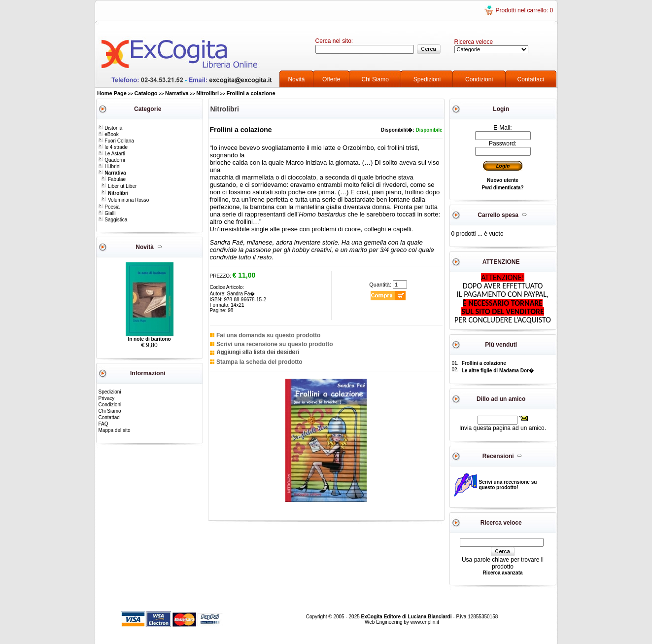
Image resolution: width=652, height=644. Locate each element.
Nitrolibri (207, 93)
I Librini (109, 166)
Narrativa (177, 93)
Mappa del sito (115, 430)
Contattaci (531, 79)
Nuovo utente (503, 180)
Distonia (110, 128)
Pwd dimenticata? (502, 188)
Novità (296, 79)
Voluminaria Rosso (125, 200)
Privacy (107, 398)
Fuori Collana (116, 141)
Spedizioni (427, 79)
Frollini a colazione (251, 93)
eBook (108, 134)
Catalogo (146, 93)
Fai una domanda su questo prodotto (268, 335)
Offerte (331, 79)
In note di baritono (149, 339)
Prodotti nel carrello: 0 (524, 10)
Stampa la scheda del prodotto (259, 362)
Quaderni (112, 160)
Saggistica (113, 220)
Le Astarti (112, 154)
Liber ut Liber (119, 186)
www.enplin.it (425, 622)
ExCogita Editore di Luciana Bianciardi (407, 617)
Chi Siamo (375, 79)
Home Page (112, 93)
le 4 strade (113, 147)
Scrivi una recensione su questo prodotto (275, 344)
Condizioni (479, 79)
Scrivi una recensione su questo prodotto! (508, 485)
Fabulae (113, 179)
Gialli (107, 213)
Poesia (109, 207)
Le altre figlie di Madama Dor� (498, 371)
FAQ (103, 424)
